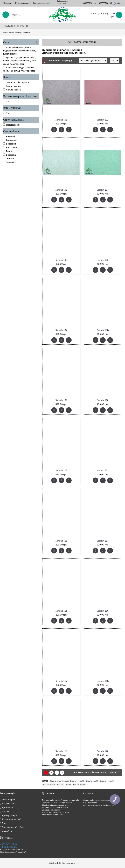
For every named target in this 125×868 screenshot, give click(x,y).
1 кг (6, 113)
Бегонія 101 (61, 120)
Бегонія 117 (61, 681)
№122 (68, 785)
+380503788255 (8, 847)
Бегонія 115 (61, 611)
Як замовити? (8, 804)
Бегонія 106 (103, 260)
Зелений (9, 162)
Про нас (5, 812)
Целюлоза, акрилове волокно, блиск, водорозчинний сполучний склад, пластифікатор (19, 61)
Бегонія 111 (61, 471)
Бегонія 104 (103, 190)
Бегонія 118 (103, 681)
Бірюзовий (10, 155)
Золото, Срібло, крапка (16, 82)
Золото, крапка (12, 86)
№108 (81, 781)
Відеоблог (6, 831)
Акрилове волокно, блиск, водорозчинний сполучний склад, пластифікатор (20, 51)
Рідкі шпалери (16, 33)
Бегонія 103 (61, 190)
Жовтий (8, 158)
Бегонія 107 (61, 330)
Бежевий (9, 136)
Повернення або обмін (12, 827)
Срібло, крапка (12, 90)
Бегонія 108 (103, 330)
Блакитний (10, 140)
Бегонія (27, 33)
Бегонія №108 (92, 781)
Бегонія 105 (61, 260)
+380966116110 (8, 844)
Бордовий (10, 144)
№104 (111, 781)
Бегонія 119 (61, 751)
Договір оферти (9, 815)
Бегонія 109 (61, 400)
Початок (5, 33)
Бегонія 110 (103, 400)
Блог (3, 823)
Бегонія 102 (103, 120)
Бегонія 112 (103, 471)
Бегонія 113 (61, 541)
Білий (7, 151)
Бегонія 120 (103, 751)
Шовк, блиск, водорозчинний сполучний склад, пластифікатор (19, 69)
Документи (6, 808)
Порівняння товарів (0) (60, 61)
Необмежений (12, 125)
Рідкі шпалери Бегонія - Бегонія (63, 781)
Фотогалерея (7, 800)
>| (62, 772)
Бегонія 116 (103, 611)
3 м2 (7, 101)
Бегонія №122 (79, 785)
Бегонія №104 (49, 785)
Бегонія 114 (103, 541)
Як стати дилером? (10, 819)
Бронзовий (10, 147)
